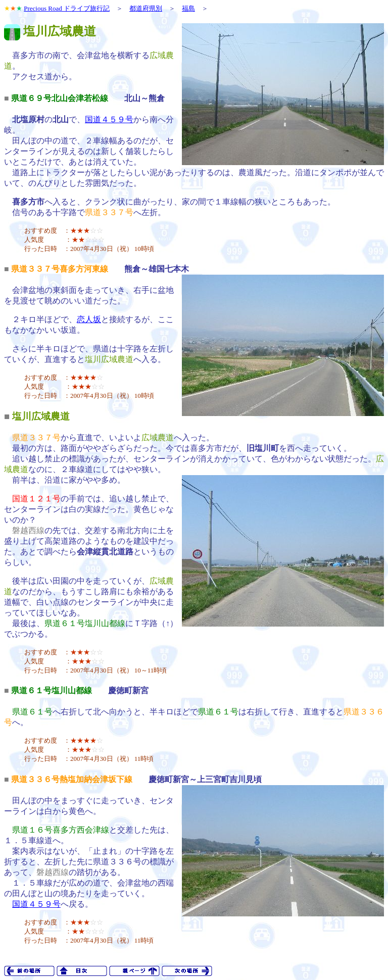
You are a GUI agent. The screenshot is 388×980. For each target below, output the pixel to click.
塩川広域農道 (41, 416)
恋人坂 (89, 319)
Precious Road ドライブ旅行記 (67, 8)
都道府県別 (146, 8)
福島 (188, 8)
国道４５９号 (109, 119)
